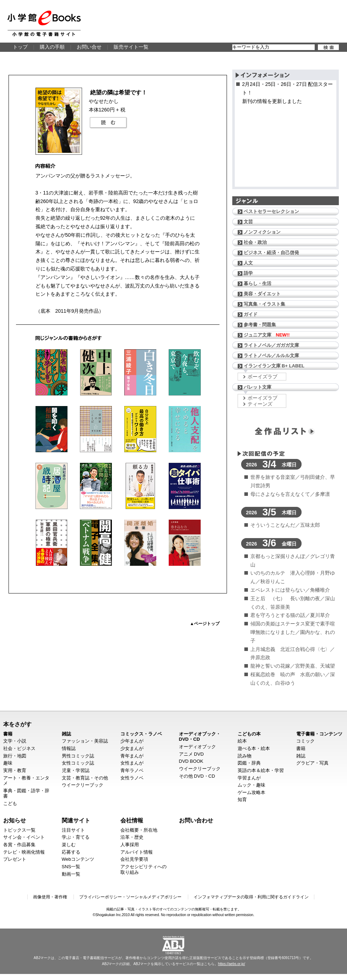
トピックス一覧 (19, 830)
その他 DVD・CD (197, 776)
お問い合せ (89, 47)
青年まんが (132, 756)
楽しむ (69, 845)
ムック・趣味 (251, 785)
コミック (305, 741)
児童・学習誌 (76, 770)
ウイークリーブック (83, 785)
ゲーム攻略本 (251, 792)
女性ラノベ (132, 778)
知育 (242, 800)
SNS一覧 (71, 867)
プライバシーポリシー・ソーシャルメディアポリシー (130, 897)
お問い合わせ (196, 820)
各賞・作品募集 (19, 845)
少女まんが (132, 748)
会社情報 (132, 820)
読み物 (245, 756)
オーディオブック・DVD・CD (200, 737)
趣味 (8, 763)
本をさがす (17, 724)
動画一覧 (71, 874)
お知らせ (15, 820)
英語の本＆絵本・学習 (261, 770)
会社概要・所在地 (139, 830)
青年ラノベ (132, 770)
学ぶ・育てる (76, 837)
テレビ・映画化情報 (24, 852)
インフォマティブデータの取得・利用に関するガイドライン (251, 897)
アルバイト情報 (137, 852)
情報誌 (69, 748)
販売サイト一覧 (131, 47)
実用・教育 (15, 770)
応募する (71, 852)
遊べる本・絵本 (254, 748)
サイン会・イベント (24, 837)
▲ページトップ (205, 624)
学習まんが (249, 778)
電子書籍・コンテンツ (319, 734)
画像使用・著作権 (50, 897)
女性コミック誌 (78, 763)
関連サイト (76, 820)
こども (10, 803)
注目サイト (73, 830)
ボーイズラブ (262, 377)
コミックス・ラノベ (141, 734)
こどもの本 (249, 734)
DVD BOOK (191, 761)
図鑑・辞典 (249, 763)
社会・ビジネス (19, 748)
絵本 (242, 741)
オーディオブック (197, 747)
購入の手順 (52, 47)
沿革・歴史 (132, 837)
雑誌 (66, 734)
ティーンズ (260, 404)
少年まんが (132, 741)
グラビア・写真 (312, 763)
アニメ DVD (191, 754)
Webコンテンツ (78, 859)
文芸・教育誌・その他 (85, 778)
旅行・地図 (15, 756)
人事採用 (130, 845)
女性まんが (132, 763)
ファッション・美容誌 (85, 741)
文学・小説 (15, 741)
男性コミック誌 (78, 756)
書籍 (8, 734)
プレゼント (15, 859)
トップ (20, 47)
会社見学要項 (134, 859)
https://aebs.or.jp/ (232, 964)
